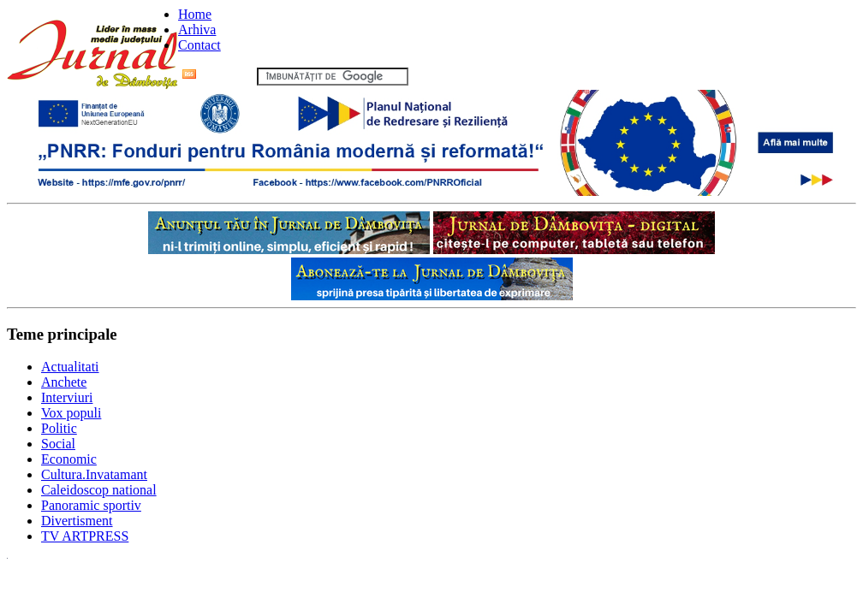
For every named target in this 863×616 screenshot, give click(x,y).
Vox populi (71, 413)
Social (58, 444)
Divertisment (77, 521)
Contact (199, 45)
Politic (59, 428)
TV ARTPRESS (85, 536)
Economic (69, 459)
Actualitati (70, 367)
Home (195, 14)
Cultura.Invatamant (94, 474)
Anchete (64, 382)
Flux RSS (218, 76)
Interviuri (67, 397)
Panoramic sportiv (91, 505)
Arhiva (197, 30)
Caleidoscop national (99, 490)
